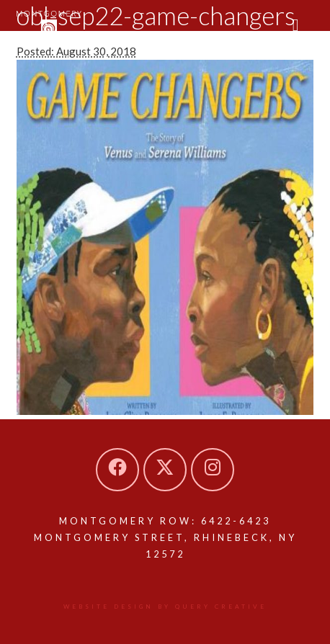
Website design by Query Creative (165, 607)
